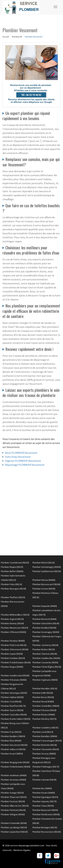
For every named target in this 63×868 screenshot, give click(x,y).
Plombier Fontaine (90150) (13, 658)
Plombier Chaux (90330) (43, 806)
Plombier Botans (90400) (44, 715)
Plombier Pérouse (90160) (44, 710)
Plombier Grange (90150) (12, 793)
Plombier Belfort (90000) (12, 571)
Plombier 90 (17, 37)
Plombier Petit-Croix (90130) (14, 645)
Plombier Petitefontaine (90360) (16, 767)
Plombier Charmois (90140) (45, 654)
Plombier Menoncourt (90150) (14, 628)
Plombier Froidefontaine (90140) (16, 662)
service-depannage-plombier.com (27, 845)
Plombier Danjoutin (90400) (45, 606)
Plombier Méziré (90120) (44, 563)
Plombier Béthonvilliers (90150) (15, 615)
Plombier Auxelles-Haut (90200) (15, 675)
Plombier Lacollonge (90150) (14, 827)
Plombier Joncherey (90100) (45, 645)
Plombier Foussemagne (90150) (47, 741)
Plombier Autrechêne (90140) (46, 623)
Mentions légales (22, 850)
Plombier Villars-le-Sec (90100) (15, 806)
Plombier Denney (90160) (12, 623)
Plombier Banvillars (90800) (45, 736)
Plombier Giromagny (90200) (14, 693)
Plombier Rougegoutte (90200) (15, 762)
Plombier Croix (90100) (11, 702)
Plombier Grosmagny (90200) (46, 632)
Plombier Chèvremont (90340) (15, 649)
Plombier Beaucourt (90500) (45, 810)
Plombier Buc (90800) (42, 788)
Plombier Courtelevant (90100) (15, 563)
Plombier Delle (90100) (43, 693)
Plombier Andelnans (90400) (14, 775)
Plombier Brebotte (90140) (45, 745)
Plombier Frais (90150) (11, 732)
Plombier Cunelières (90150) (45, 728)
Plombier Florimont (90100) (13, 810)
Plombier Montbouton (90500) (46, 814)
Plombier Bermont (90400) (44, 619)
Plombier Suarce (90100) (12, 710)
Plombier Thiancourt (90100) (14, 797)
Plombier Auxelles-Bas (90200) (46, 658)
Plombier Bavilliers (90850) (13, 736)
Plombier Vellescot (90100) (13, 749)
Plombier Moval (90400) (43, 702)
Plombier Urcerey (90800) (44, 754)
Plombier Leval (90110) (43, 732)
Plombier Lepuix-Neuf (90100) (14, 832)
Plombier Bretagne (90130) (45, 827)
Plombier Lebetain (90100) (44, 780)
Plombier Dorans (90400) (44, 793)
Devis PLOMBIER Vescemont (21, 453)
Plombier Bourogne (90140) (13, 589)
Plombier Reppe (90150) (12, 567)
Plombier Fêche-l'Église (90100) (47, 667)
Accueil (6, 37)
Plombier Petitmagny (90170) (46, 767)
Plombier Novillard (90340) (44, 628)
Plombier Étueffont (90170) (13, 706)
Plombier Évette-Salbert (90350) (16, 719)
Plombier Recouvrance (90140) (47, 832)
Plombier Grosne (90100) (44, 589)
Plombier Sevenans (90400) (13, 780)
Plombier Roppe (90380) (12, 667)
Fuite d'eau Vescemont (18, 457)
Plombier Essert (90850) (12, 754)
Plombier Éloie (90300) (11, 741)
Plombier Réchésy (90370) (44, 719)
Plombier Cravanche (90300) (45, 662)
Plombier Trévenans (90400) (14, 680)
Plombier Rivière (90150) (44, 649)
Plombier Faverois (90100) (13, 801)
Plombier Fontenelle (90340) (14, 823)
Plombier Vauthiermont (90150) (47, 571)
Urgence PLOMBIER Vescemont (23, 461)
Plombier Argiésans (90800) (45, 680)
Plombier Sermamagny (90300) (47, 567)
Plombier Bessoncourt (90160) (46, 584)
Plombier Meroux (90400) (44, 580)
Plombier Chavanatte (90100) (46, 749)
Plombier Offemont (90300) (13, 632)
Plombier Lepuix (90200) (12, 654)
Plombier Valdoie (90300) (12, 697)
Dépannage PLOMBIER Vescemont (25, 465)
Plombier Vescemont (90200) (14, 745)
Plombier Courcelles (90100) (14, 715)
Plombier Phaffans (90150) (13, 597)
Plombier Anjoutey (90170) (45, 801)
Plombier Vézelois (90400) (13, 641)
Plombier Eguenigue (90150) (45, 797)
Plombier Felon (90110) (11, 584)
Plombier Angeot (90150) (12, 619)
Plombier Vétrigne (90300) (13, 814)
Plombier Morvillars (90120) (45, 688)
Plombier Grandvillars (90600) (46, 706)
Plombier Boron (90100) (43, 697)
